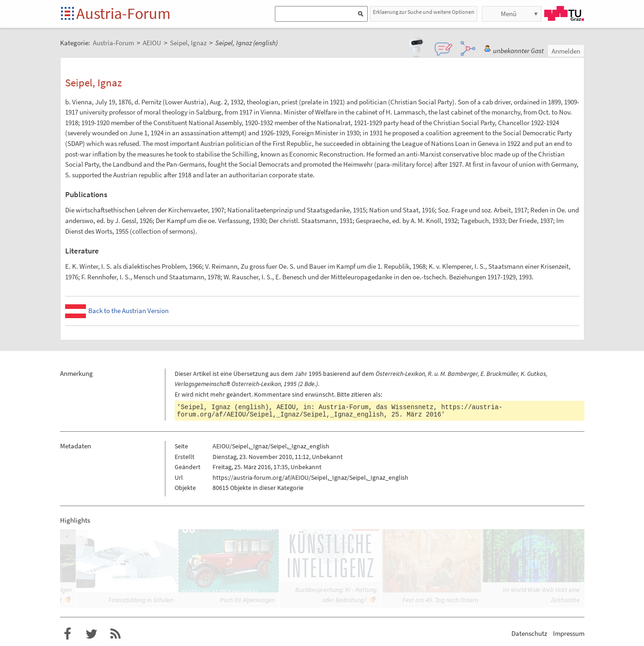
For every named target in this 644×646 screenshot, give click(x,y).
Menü (509, 14)
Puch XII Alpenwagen (247, 600)
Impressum (569, 633)
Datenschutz (529, 633)
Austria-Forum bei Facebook (67, 634)
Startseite (68, 14)
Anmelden (566, 51)
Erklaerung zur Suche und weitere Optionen (424, 12)
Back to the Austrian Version (128, 311)
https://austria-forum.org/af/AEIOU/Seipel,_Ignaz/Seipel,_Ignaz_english (340, 411)
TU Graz (564, 13)
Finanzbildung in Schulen (141, 600)
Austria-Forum (123, 13)
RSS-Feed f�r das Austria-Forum (115, 634)
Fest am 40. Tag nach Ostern (440, 600)
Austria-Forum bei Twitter (91, 634)
